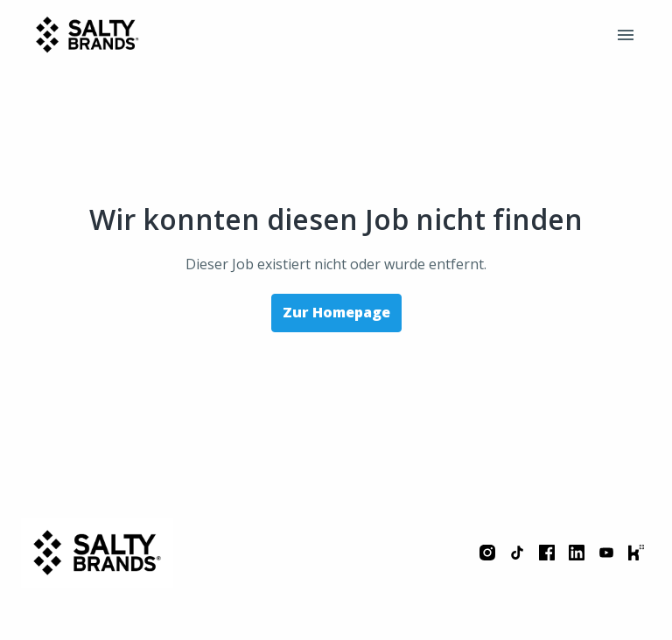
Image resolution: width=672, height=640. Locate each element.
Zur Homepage (336, 312)
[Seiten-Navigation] (626, 35)
